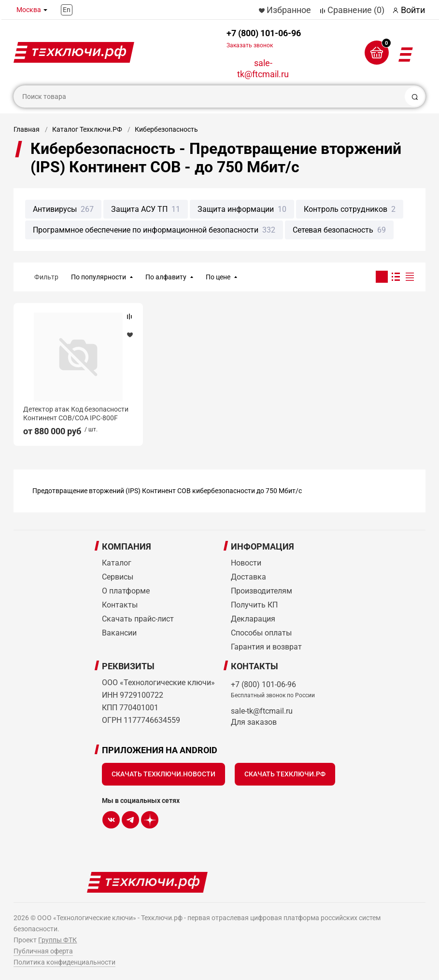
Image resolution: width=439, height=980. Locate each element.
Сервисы (118, 577)
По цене (218, 277)
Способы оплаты (261, 633)
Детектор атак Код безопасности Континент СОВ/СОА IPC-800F (76, 414)
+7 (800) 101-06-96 (264, 38)
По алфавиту (166, 277)
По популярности (99, 277)
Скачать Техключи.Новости (163, 774)
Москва (29, 10)
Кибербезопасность (166, 129)
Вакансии (119, 633)
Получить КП (254, 605)
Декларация (253, 619)
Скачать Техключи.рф (285, 774)
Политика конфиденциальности (64, 962)
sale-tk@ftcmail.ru (263, 69)
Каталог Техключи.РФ (87, 129)
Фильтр (46, 277)
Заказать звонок (250, 45)
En (67, 10)
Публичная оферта (43, 951)
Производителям (262, 591)
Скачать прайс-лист (138, 619)
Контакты (120, 605)
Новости (246, 563)
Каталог (117, 563)
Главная (27, 129)
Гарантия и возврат (266, 647)
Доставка (248, 577)
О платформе (126, 591)
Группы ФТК (57, 940)
